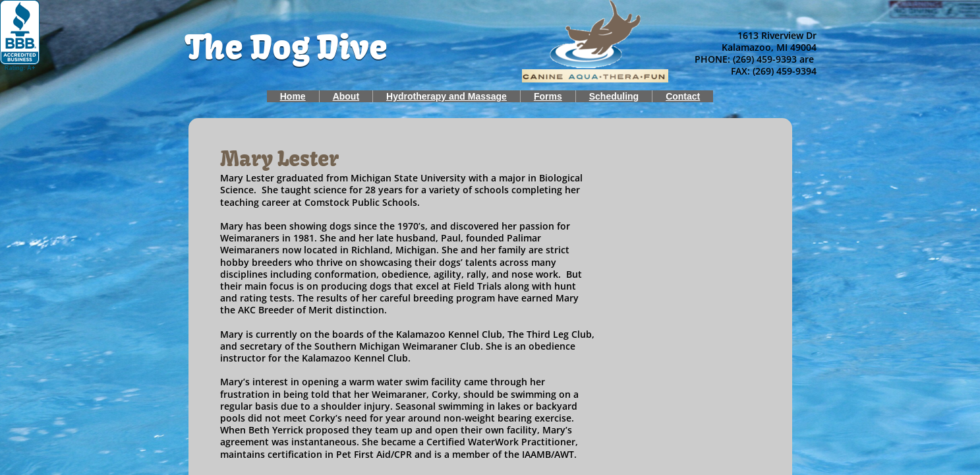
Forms (548, 96)
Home (293, 96)
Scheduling (614, 96)
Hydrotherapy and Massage (447, 96)
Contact (683, 96)
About (346, 96)
